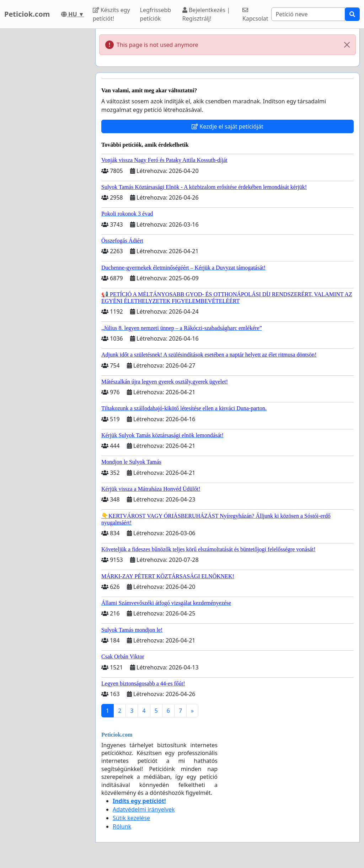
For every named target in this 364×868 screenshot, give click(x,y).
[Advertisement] (45, 135)
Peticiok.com (27, 14)
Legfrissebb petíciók (156, 14)
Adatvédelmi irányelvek (144, 809)
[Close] (347, 45)
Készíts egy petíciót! (111, 14)
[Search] (308, 14)
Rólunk (122, 826)
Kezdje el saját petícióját (227, 126)
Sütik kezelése (131, 818)
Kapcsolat (255, 15)
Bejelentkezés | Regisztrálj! (206, 14)
